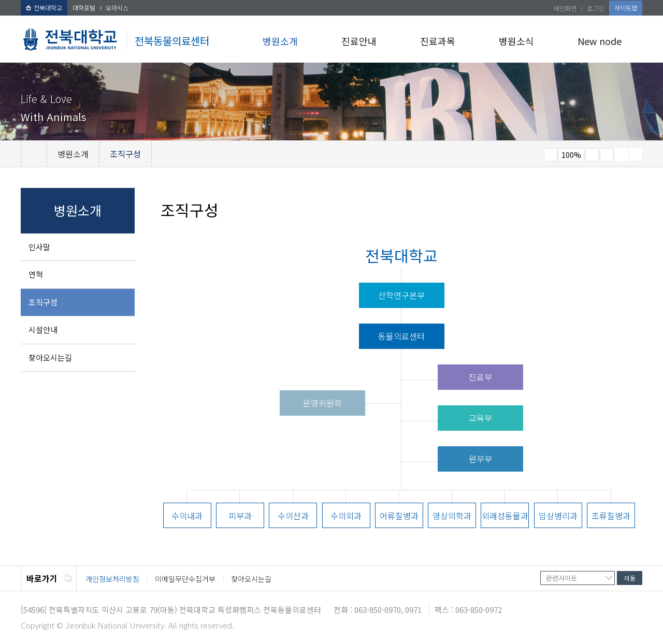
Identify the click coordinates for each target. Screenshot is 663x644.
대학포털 (84, 8)
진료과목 (438, 41)
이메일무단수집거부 (185, 579)
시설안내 (43, 330)
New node (600, 41)
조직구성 (43, 302)
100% (571, 155)
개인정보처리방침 (112, 579)
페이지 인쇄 (622, 155)
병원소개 (280, 41)
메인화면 (565, 8)
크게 (592, 155)
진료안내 (359, 41)
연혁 (36, 274)
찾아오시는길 (50, 357)
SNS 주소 (636, 154)
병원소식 (516, 41)
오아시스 (117, 8)
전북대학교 (44, 8)
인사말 (39, 247)
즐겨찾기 (607, 155)
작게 (551, 155)
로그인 (595, 8)
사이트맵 (626, 8)
